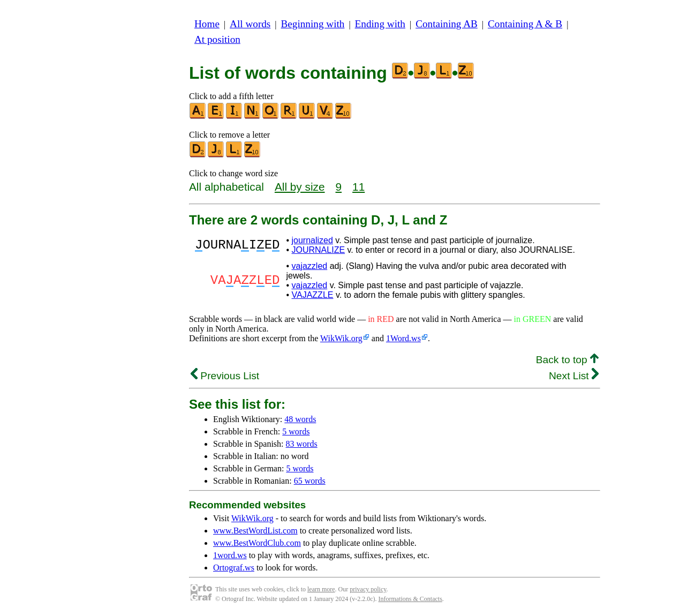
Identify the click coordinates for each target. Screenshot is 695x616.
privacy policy (368, 589)
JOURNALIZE (318, 250)
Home (207, 24)
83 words (302, 444)
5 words (296, 431)
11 (358, 187)
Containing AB (447, 24)
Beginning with (313, 24)
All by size (300, 187)
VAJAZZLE (312, 295)
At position (217, 39)
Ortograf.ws (234, 568)
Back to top (567, 360)
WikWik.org (341, 338)
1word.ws (230, 555)
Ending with (380, 24)
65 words (310, 481)
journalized (312, 240)
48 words (300, 419)
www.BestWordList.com (255, 531)
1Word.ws (403, 338)
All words (250, 24)
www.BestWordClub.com (257, 543)
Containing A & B (525, 24)
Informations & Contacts (410, 599)
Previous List (225, 376)
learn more (321, 589)
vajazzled (309, 266)
